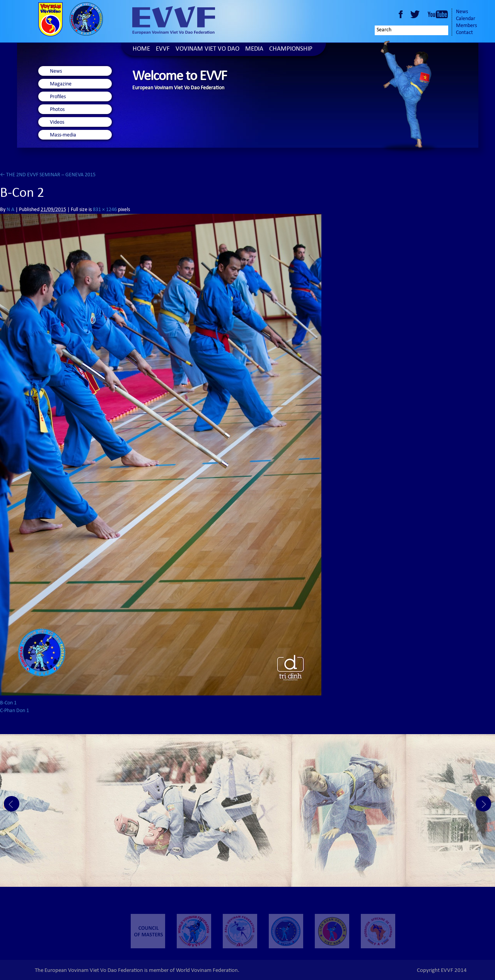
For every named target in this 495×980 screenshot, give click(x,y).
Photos (57, 110)
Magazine (61, 84)
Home (141, 49)
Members (466, 26)
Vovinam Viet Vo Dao (207, 49)
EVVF (163, 49)
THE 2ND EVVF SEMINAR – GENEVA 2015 (48, 175)
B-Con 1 (8, 703)
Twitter (416, 14)
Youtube (438, 14)
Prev (12, 804)
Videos (57, 123)
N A (10, 210)
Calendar (466, 19)
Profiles (58, 97)
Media (254, 49)
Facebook (401, 14)
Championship (291, 49)
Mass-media (63, 135)
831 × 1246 (105, 210)
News (462, 12)
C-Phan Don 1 (15, 711)
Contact (464, 33)
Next (483, 804)
